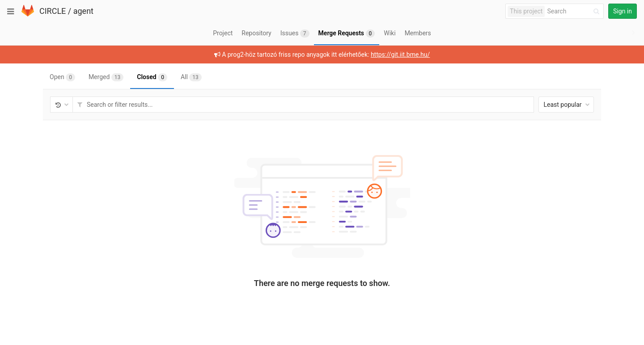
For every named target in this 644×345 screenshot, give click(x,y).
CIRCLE (53, 11)
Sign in (623, 11)
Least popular (567, 105)
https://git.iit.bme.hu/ (400, 55)
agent (83, 11)
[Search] (575, 11)
